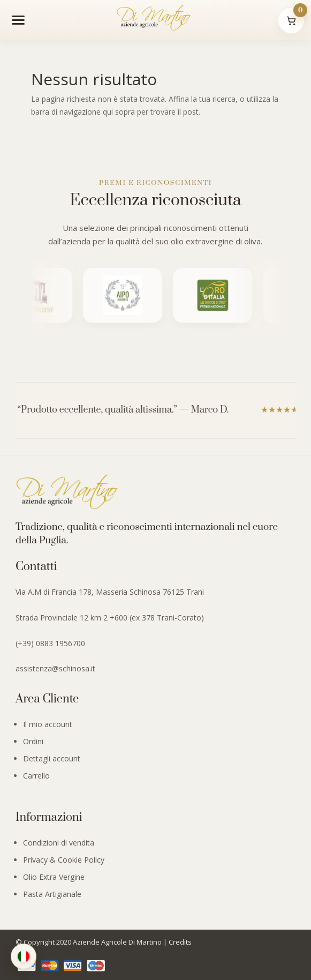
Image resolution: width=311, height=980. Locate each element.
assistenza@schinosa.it (55, 668)
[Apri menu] (18, 20)
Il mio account (48, 724)
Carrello (36, 776)
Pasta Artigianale (52, 894)
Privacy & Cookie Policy (64, 860)
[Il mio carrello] (291, 20)
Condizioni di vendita (59, 843)
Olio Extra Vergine (54, 877)
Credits (180, 942)
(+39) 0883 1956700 (50, 643)
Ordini (33, 741)
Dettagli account (52, 758)
